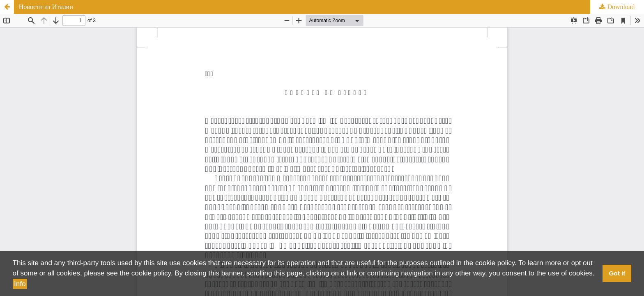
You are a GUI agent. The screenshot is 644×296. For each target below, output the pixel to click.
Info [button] (20, 284)
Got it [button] (617, 273)
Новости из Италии (46, 7)
